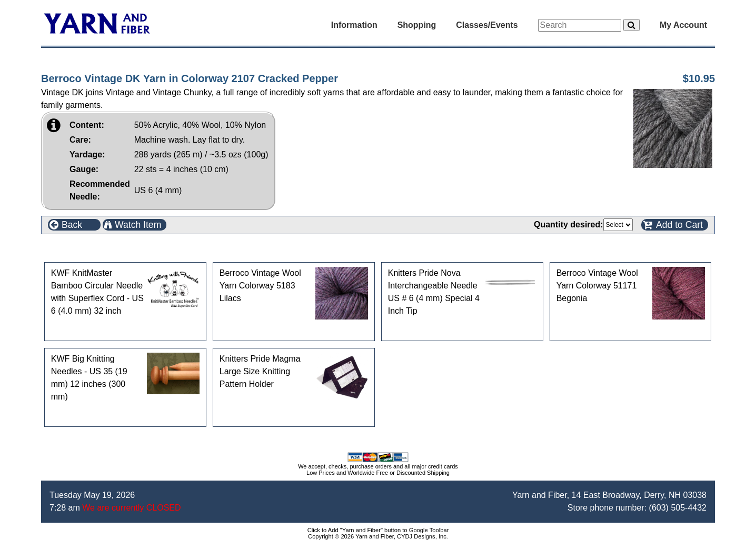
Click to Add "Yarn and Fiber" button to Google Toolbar (378, 530)
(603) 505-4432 (678, 508)
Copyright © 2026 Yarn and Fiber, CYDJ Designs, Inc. (378, 536)
